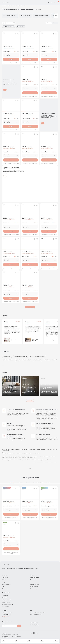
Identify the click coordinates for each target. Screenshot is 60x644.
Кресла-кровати (34, 568)
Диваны (28, 568)
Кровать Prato (25, 257)
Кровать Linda (6, 257)
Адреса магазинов (34, 586)
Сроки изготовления (6, 584)
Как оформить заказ (34, 584)
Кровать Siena (44, 257)
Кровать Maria (6, 290)
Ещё (3, 365)
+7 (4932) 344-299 (7, 615)
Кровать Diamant (45, 223)
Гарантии (4, 580)
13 (18, 506)
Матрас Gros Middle (27, 506)
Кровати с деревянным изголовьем (37, 356)
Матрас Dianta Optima (46, 506)
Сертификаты (5, 578)
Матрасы (12, 482)
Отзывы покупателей (7, 589)
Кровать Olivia (6, 118)
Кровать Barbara (26, 290)
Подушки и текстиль (38, 482)
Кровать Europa (45, 152)
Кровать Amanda (26, 152)
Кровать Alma (44, 51)
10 (18, 257)
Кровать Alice (6, 152)
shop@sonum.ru (6, 617)
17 (18, 118)
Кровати (28, 482)
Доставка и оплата (34, 582)
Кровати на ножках (7, 356)
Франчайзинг (5, 595)
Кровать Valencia (26, 118)
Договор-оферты (34, 589)
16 (37, 51)
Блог (3, 586)
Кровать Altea (25, 51)
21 (56, 51)
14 (37, 118)
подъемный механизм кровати (27, 463)
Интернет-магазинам (7, 600)
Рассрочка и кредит (34, 578)
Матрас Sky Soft (7, 541)
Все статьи (30, 400)
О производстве (6, 607)
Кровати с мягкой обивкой (50, 360)
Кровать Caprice (7, 51)
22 (18, 51)
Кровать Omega (26, 85)
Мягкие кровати (38, 360)
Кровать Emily (25, 223)
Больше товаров (30, 307)
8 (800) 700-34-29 (7, 613)
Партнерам (20, 482)
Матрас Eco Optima (8, 506)
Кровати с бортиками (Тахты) (25, 360)
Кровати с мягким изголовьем (9, 360)
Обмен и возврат (34, 580)
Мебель (48, 482)
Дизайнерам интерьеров (7, 604)
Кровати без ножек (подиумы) (21, 356)
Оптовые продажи (6, 602)
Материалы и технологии (8, 582)
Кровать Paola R (7, 223)
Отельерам (4, 598)
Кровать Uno (44, 85)
